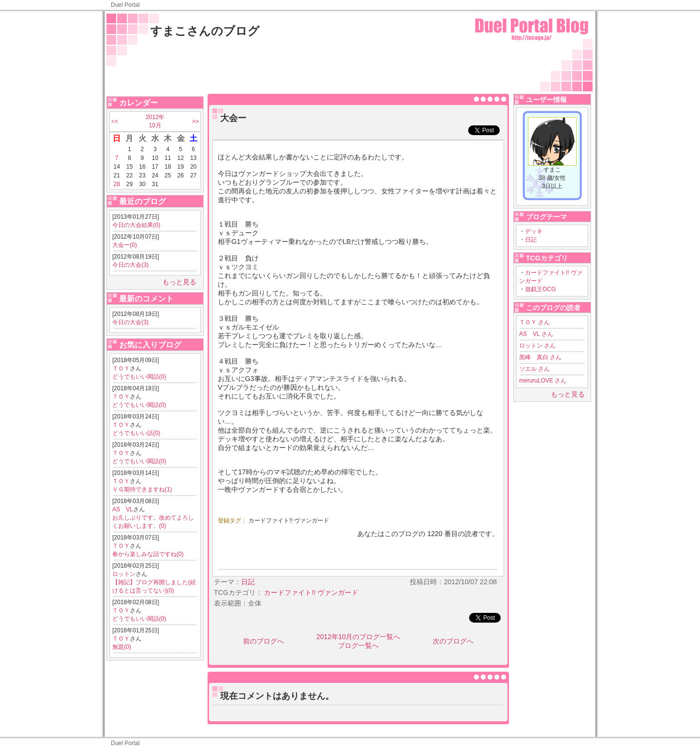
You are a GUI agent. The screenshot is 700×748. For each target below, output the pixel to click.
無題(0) (122, 647)
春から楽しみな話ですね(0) (148, 554)
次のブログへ (453, 641)
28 (116, 184)
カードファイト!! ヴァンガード (289, 521)
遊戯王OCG (540, 289)
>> (195, 122)
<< (115, 122)
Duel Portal (125, 5)
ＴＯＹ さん (534, 322)
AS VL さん (536, 334)
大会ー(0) (125, 245)
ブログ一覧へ (358, 645)
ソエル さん (534, 369)
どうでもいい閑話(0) (139, 377)
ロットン (124, 574)
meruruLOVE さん (543, 381)
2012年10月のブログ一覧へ (359, 637)
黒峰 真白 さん (540, 357)
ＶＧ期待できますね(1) (142, 489)
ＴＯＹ (121, 368)
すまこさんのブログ (205, 31)
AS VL (123, 509)
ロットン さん (537, 346)
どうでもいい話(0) (136, 433)
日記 (531, 240)
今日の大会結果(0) (136, 225)
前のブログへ (263, 641)
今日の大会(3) (131, 265)
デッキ (534, 231)
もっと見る (179, 282)
